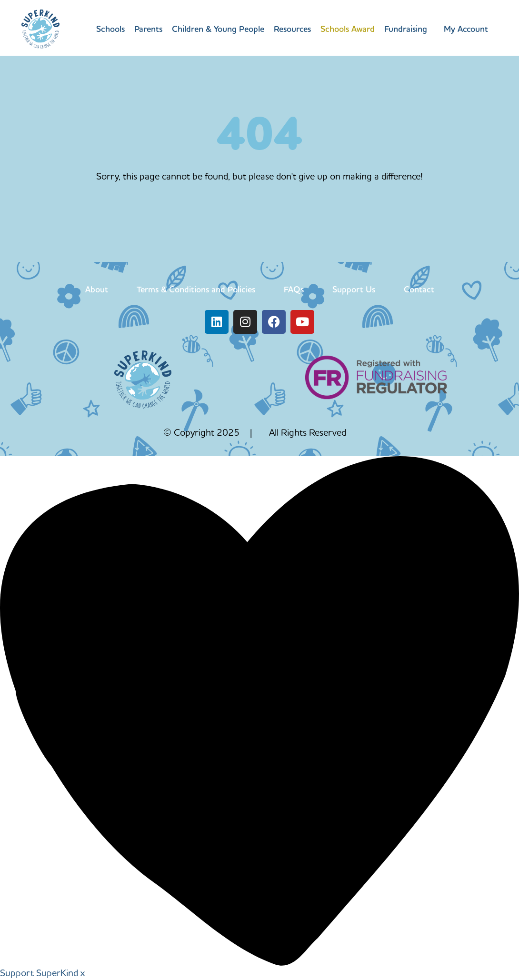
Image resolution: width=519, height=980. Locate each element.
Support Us (354, 289)
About (97, 289)
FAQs (294, 289)
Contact (419, 289)
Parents (148, 29)
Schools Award (348, 29)
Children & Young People (218, 29)
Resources (292, 29)
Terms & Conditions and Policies (196, 289)
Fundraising (406, 29)
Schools (110, 29)
